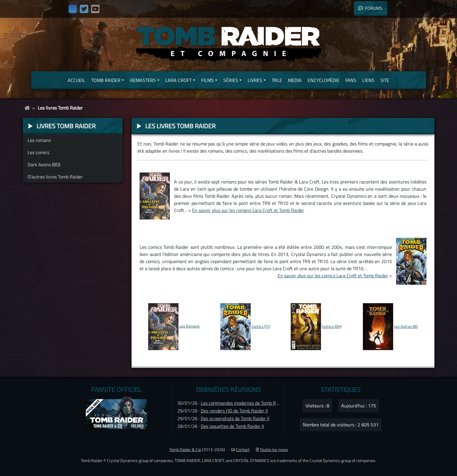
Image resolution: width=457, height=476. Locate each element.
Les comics (38, 152)
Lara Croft (178, 80)
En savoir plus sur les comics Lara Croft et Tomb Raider (333, 276)
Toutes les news (272, 450)
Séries (231, 80)
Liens (368, 80)
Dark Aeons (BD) (44, 165)
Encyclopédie (324, 80)
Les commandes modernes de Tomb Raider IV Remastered (259, 403)
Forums (370, 8)
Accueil (76, 80)
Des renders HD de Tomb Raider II (234, 411)
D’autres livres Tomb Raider (55, 177)
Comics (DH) (332, 326)
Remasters (143, 80)
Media (295, 80)
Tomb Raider (106, 80)
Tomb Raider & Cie (185, 450)
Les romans (39, 140)
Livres (255, 80)
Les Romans (189, 326)
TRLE (277, 80)
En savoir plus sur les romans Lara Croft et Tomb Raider (248, 210)
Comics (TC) (261, 326)
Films (208, 80)
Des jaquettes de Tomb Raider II (232, 426)
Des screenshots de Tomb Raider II (235, 418)
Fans (351, 80)
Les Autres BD (406, 326)
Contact (241, 450)
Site (385, 80)
